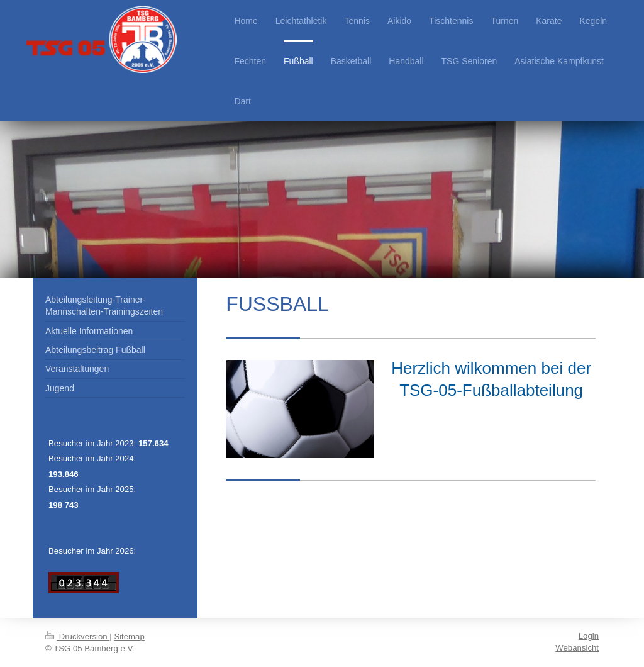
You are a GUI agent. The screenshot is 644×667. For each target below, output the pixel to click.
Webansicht (577, 648)
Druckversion (77, 636)
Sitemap (129, 636)
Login (589, 636)
